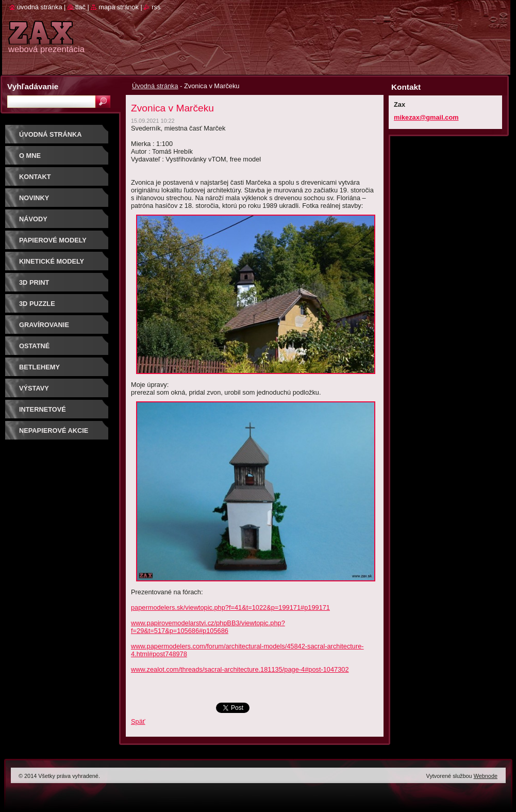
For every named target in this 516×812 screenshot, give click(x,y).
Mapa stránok (119, 7)
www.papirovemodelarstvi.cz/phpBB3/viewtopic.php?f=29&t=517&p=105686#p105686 (208, 627)
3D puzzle (37, 304)
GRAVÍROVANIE (44, 325)
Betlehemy (39, 367)
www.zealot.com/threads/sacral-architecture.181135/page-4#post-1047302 (240, 669)
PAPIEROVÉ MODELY (53, 240)
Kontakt (35, 177)
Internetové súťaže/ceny (43, 413)
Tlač (80, 7)
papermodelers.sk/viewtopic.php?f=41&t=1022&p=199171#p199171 (230, 607)
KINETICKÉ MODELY (52, 261)
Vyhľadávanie (33, 86)
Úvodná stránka (155, 86)
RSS (156, 7)
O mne (30, 156)
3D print (34, 282)
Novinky (34, 198)
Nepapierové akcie (54, 431)
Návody (33, 219)
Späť (138, 721)
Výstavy (34, 388)
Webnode (486, 776)
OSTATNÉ (34, 346)
